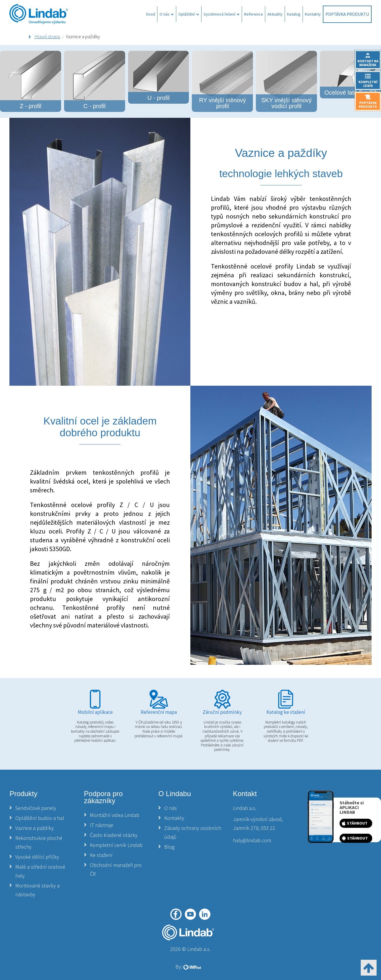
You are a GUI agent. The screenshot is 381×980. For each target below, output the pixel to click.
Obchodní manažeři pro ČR (116, 869)
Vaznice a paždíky (35, 828)
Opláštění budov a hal (40, 818)
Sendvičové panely (36, 808)
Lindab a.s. (245, 808)
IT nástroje (101, 825)
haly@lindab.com (252, 840)
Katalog (294, 14)
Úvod (151, 14)
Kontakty (313, 14)
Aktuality (275, 14)
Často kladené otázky (114, 835)
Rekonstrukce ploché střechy (39, 842)
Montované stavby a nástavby (37, 890)
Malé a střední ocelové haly (40, 871)
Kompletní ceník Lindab (116, 845)
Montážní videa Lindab (115, 815)
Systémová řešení (222, 14)
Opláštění (189, 14)
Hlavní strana (47, 36)
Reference (254, 14)
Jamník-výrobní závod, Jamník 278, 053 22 (258, 824)
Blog (169, 847)
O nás (167, 14)
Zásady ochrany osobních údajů (193, 832)
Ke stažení (101, 855)
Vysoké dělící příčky (37, 857)
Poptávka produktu (347, 14)
